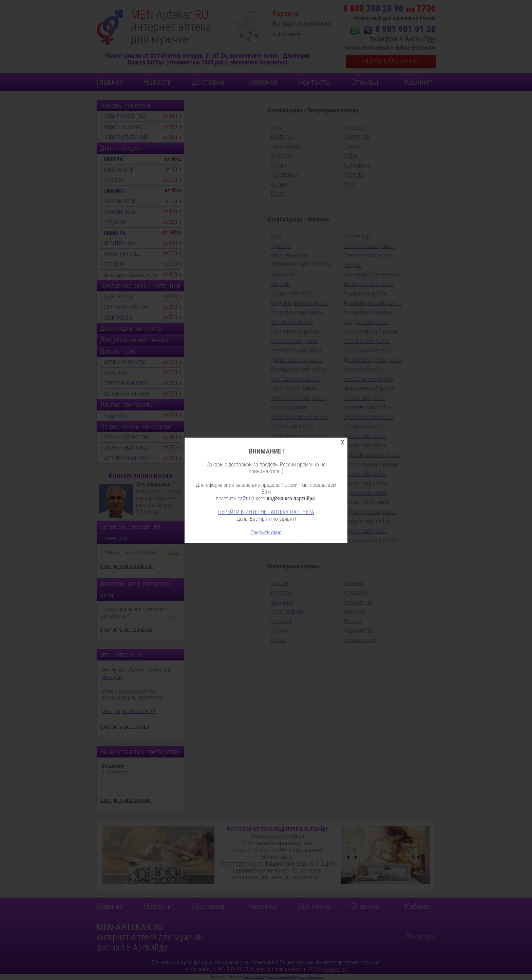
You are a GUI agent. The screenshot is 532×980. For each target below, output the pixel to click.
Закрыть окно (266, 532)
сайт (243, 498)
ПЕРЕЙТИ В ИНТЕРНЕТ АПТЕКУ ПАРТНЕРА (266, 512)
